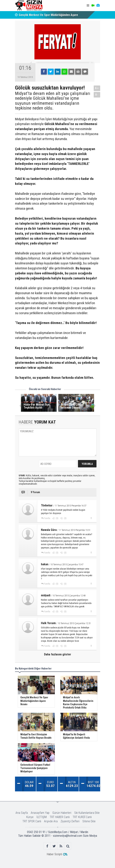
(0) (57, 518)
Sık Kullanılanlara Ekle (87, 813)
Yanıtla (47, 518)
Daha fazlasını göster (58, 654)
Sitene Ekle (89, 821)
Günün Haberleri (62, 813)
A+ (97, 88)
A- (97, 95)
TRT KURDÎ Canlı (82, 817)
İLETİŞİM (42, 817)
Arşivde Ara (51, 821)
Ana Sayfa (22, 813)
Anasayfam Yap (40, 813)
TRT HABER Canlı (60, 817)
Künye (30, 817)
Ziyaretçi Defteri (70, 821)
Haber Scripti (54, 854)
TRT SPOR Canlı (32, 821)
